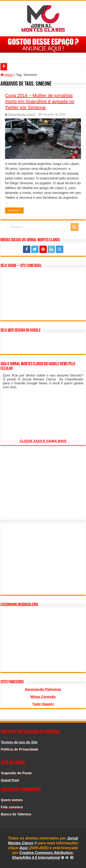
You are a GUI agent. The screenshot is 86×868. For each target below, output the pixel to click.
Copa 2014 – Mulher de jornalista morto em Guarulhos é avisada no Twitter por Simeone (40, 101)
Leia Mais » (14, 210)
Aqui (24, 848)
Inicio (7, 75)
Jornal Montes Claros (22, 114)
